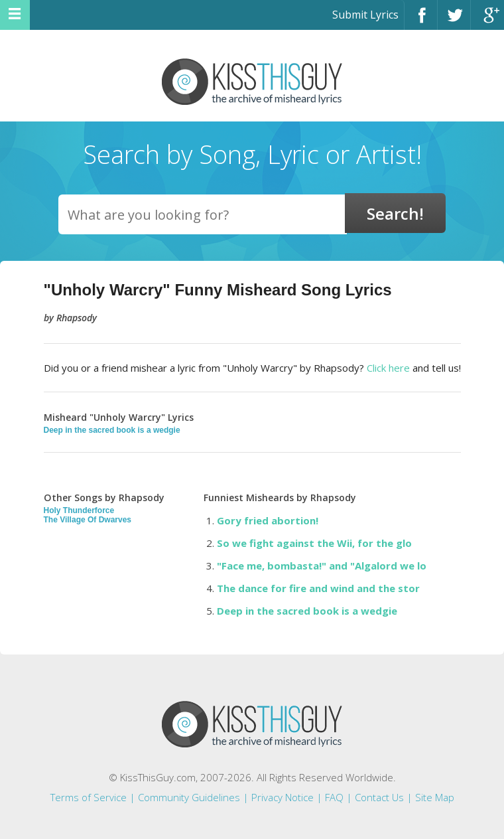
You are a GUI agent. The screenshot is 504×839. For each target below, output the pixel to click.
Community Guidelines (189, 797)
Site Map (435, 797)
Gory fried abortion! (268, 520)
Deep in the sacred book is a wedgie (112, 430)
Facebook (421, 21)
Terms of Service (89, 797)
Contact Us (379, 797)
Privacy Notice (283, 797)
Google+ (487, 21)
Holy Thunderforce (79, 510)
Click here (388, 368)
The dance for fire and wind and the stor (318, 588)
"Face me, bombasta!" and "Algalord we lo (322, 566)
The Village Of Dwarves (88, 520)
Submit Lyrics (365, 15)
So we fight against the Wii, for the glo (314, 543)
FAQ (334, 797)
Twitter (454, 21)
